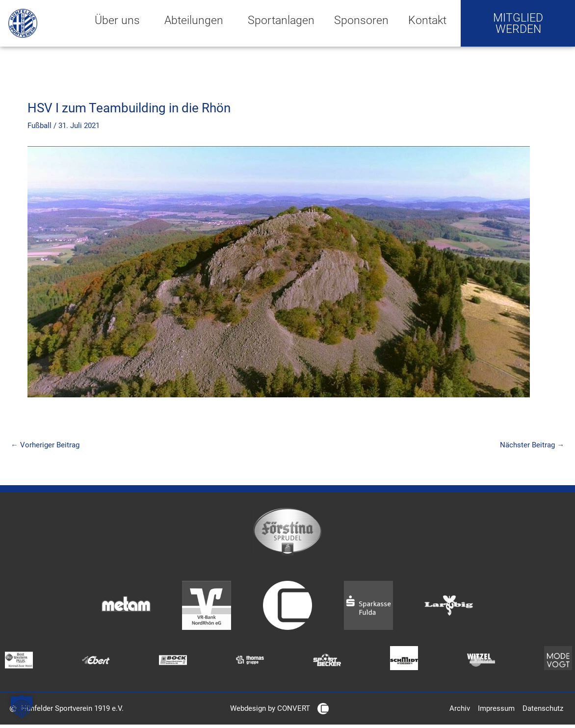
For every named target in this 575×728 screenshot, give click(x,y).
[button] (22, 706)
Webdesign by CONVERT (270, 709)
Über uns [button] (120, 20)
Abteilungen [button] (196, 20)
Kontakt (427, 20)
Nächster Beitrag (532, 445)
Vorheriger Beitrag (45, 445)
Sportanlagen (281, 20)
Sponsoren (361, 20)
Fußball (39, 126)
